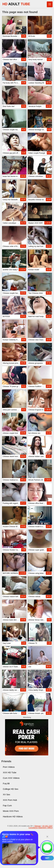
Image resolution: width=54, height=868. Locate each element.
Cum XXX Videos (11, 778)
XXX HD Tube (10, 772)
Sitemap (38, 826)
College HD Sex (11, 789)
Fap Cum (7, 805)
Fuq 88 (6, 783)
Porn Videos (9, 767)
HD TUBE (16, 4)
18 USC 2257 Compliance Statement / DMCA (41, 827)
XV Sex (6, 794)
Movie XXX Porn (11, 811)
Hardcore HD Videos (13, 816)
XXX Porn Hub (10, 800)
